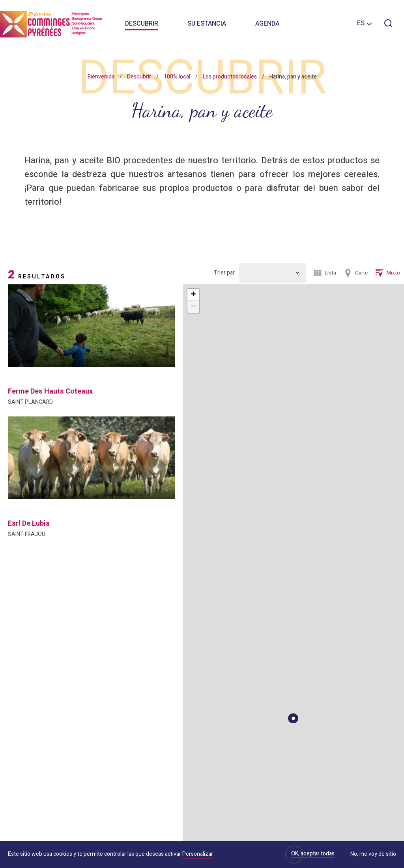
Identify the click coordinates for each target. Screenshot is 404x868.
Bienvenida (101, 77)
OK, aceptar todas (313, 854)
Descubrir (142, 24)
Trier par (224, 273)
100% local (177, 77)
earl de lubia (29, 524)
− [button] (193, 307)
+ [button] (193, 295)
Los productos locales (230, 77)
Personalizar (198, 854)
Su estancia (207, 24)
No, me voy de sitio (373, 855)
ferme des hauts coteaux (50, 391)
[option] (91, 326)
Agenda (267, 24)
